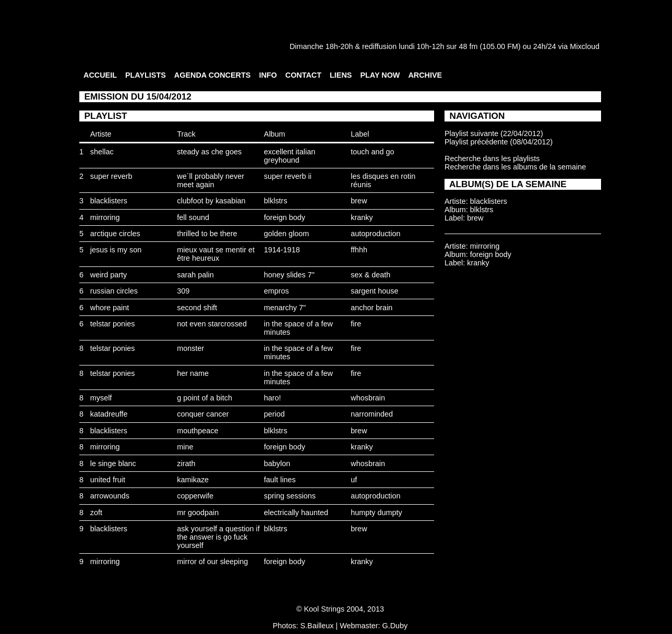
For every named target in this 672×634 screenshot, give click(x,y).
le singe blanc (113, 464)
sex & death (370, 275)
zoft (96, 513)
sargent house (374, 291)
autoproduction (375, 234)
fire (356, 324)
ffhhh (359, 250)
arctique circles (115, 234)
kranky (362, 217)
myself (101, 398)
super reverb (111, 176)
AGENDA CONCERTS (213, 75)
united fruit (108, 480)
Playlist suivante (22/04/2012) (494, 133)
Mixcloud (585, 46)
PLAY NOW (380, 75)
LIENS (341, 75)
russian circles (114, 291)
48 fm (468, 46)
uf (354, 480)
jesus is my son (116, 250)
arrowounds (110, 496)
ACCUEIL (100, 75)
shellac (102, 152)
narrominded (372, 414)
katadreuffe (109, 414)
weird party (109, 275)
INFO (268, 75)
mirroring (105, 217)
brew (359, 201)
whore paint (110, 308)
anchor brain (371, 308)
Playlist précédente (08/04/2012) (499, 142)
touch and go (372, 152)
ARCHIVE (425, 75)
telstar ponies (113, 324)
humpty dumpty (376, 513)
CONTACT (303, 75)
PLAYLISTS (146, 75)
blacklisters (109, 201)
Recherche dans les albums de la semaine (515, 167)
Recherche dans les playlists (492, 159)
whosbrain (368, 398)
